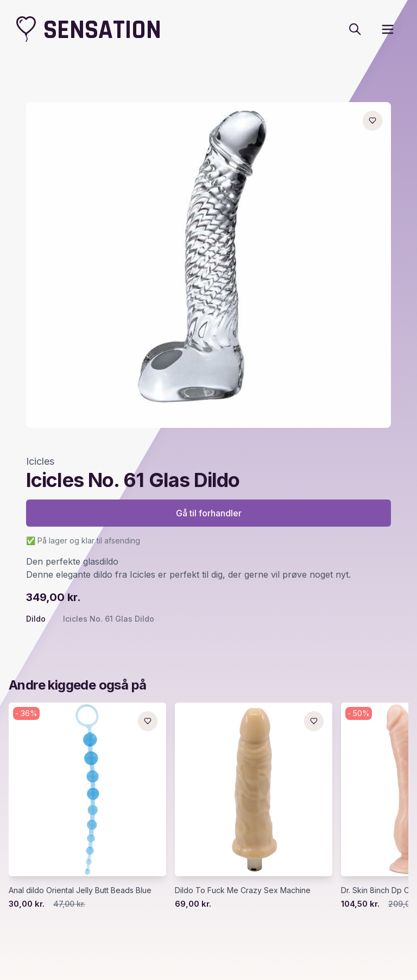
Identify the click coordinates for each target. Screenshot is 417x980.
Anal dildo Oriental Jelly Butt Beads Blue (80, 890)
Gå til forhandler (209, 513)
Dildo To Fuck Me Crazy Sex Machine (243, 890)
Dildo (36, 619)
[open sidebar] (388, 29)
